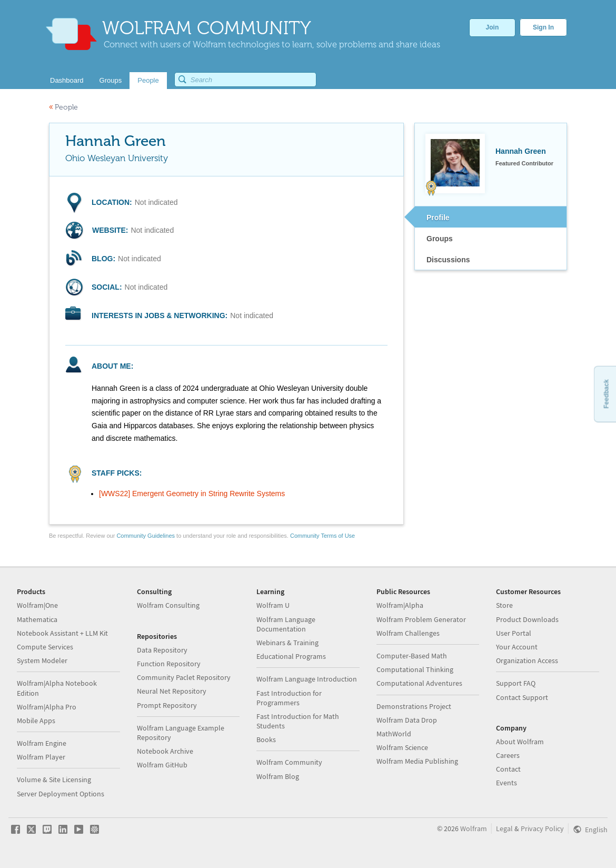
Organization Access (527, 660)
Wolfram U (273, 605)
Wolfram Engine (42, 743)
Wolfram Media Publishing (417, 761)
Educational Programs (291, 656)
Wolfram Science (402, 747)
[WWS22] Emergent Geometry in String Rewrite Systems (192, 494)
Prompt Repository (167, 705)
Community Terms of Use (322, 536)
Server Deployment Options (61, 794)
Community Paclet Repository (184, 677)
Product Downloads (527, 619)
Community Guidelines (146, 536)
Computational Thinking (415, 669)
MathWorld (394, 734)
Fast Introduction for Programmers (289, 698)
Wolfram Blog (278, 776)
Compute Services (45, 647)
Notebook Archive (165, 751)
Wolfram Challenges (408, 633)
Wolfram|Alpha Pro (47, 707)
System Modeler (42, 660)
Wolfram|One (37, 605)
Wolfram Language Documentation (286, 624)
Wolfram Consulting (168, 605)
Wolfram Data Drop (407, 720)
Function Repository (169, 664)
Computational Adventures (419, 683)
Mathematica (37, 619)
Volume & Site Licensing (54, 780)
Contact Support (522, 697)
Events (506, 783)
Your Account (517, 647)
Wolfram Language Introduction (307, 679)
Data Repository (162, 650)
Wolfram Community (289, 762)
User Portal (514, 633)
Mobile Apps (36, 721)
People (63, 107)
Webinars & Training (287, 643)
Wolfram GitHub (162, 765)
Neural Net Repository (172, 691)
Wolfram (474, 828)
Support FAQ (516, 683)
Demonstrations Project (414, 706)
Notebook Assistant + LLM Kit (62, 633)
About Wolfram (520, 742)
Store (504, 605)
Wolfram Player (41, 757)
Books (266, 739)
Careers (508, 755)
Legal (504, 828)
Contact (508, 769)
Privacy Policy (542, 828)
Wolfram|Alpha (400, 605)
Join (493, 27)
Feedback (606, 394)
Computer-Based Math (412, 656)
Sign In (543, 27)
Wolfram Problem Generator (421, 619)
